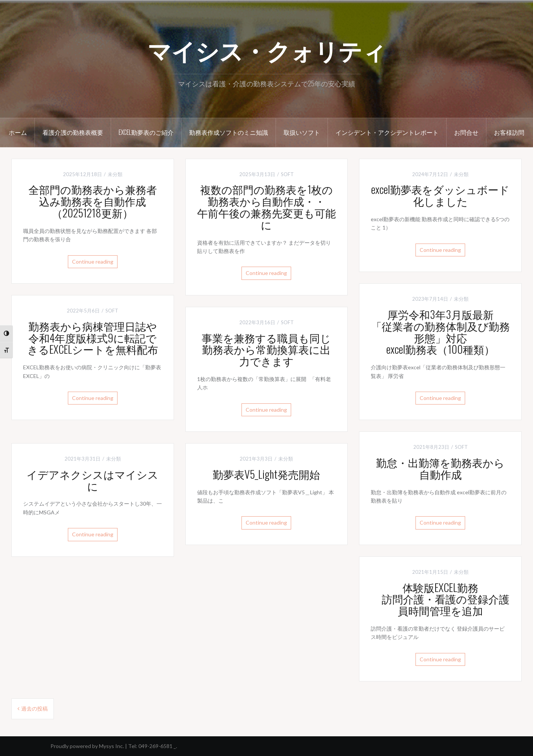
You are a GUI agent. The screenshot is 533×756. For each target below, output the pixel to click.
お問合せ (466, 132)
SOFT (287, 174)
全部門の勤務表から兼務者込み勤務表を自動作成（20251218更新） (93, 201)
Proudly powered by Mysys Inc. (87, 746)
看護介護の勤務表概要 (73, 132)
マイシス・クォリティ (267, 50)
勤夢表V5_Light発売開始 (266, 474)
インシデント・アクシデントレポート (387, 132)
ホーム (18, 132)
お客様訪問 (509, 132)
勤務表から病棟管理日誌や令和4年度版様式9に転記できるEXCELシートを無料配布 (93, 338)
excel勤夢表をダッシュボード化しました (440, 195)
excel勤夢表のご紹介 (146, 132)
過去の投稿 (34, 708)
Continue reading (93, 262)
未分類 (115, 174)
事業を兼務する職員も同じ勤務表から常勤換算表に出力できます (266, 349)
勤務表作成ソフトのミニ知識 (229, 132)
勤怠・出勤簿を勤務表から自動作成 (440, 468)
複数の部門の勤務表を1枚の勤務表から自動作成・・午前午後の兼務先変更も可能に (266, 207)
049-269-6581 (155, 746)
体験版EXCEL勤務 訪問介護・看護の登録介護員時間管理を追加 (440, 599)
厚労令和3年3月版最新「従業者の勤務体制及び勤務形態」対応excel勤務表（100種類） (441, 332)
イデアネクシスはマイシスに (92, 480)
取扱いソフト (302, 132)
